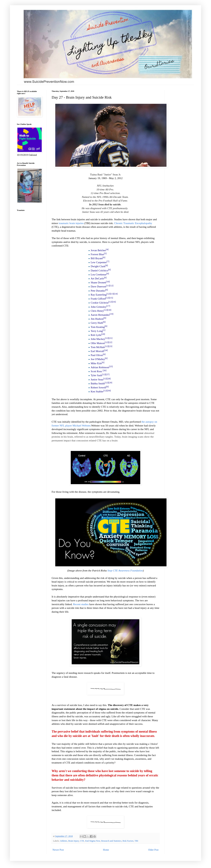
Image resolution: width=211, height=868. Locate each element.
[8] (107, 265)
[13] (112, 294)
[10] (108, 282)
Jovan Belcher (98, 250)
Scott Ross (96, 371)
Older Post (153, 850)
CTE (82, 841)
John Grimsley (99, 307)
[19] (111, 314)
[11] (108, 286)
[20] (103, 334)
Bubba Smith (98, 383)
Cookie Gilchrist (100, 303)
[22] (110, 342)
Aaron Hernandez (100, 315)
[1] (104, 330)
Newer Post (58, 850)
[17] (108, 306)
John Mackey (98, 339)
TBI (136, 841)
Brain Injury (74, 841)
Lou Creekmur (99, 274)
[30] (109, 391)
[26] (105, 370)
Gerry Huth (97, 323)
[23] (110, 346)
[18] (109, 310)
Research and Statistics (111, 841)
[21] (111, 338)
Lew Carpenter (99, 262)
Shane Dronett (98, 282)
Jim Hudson (97, 319)
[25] (111, 366)
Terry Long (97, 331)
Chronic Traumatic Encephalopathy (133, 223)
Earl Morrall (97, 351)
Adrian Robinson (100, 367)
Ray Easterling (99, 295)
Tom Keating (98, 327)
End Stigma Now (93, 841)
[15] (111, 298)
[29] (110, 383)
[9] (108, 274)
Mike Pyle (96, 363)
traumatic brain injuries (71, 223)
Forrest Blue (97, 254)
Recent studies (81, 604)
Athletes (64, 841)
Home (106, 850)
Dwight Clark (98, 266)
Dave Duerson (98, 286)
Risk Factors (128, 841)
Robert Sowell (98, 387)
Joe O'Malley (98, 359)
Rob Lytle (96, 335)
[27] (107, 374)
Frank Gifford (98, 299)
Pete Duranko (98, 291)
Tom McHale (98, 347)
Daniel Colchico (99, 270)
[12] (111, 286)
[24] (106, 350)
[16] (114, 302)
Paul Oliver (97, 355)
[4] (107, 249)
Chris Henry (97, 311)
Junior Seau (97, 379)
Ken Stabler (97, 391)
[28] (109, 378)
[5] (105, 253)
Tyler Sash (96, 375)
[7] (108, 261)
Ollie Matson (98, 343)
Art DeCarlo (97, 278)
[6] (104, 257)
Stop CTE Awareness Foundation (125, 570)
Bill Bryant (97, 258)
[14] (116, 294)
